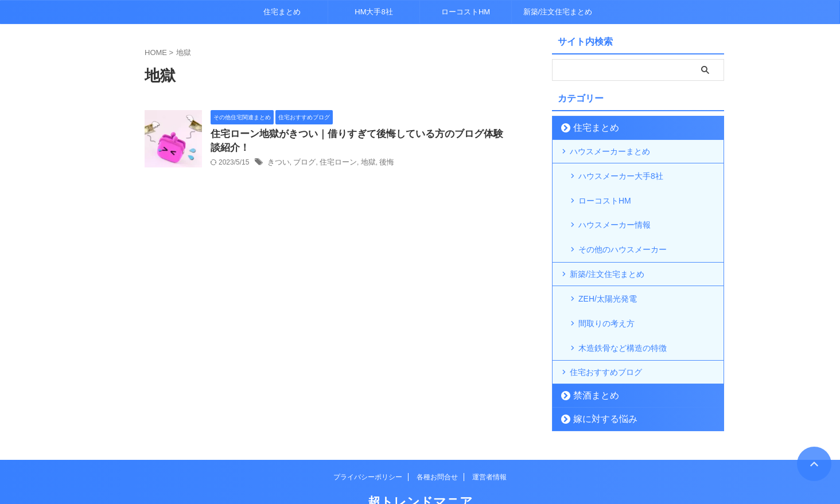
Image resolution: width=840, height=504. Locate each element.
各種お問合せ (437, 442)
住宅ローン (333, 165)
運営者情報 (489, 442)
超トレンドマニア (420, 467)
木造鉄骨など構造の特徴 (623, 314)
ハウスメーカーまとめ (610, 151)
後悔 (379, 165)
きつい (278, 165)
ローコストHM (466, 12)
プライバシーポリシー (368, 442)
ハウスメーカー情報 (615, 212)
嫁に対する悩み (598, 384)
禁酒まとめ (590, 360)
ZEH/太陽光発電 (608, 277)
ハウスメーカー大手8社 (621, 175)
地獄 (361, 165)
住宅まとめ (282, 12)
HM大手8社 (374, 12)
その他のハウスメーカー (623, 230)
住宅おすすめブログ (606, 337)
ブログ (302, 165)
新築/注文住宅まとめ (558, 12)
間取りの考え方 (606, 295)
